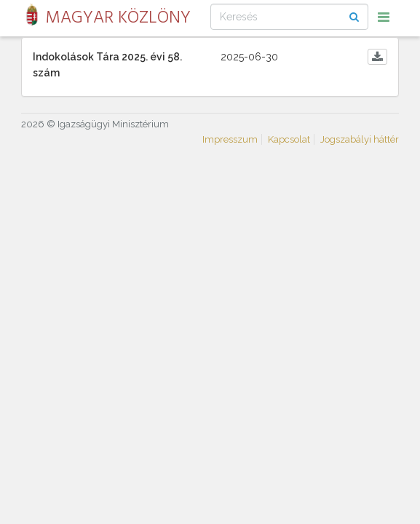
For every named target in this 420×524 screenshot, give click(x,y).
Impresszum (230, 139)
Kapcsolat (289, 139)
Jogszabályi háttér (360, 139)
